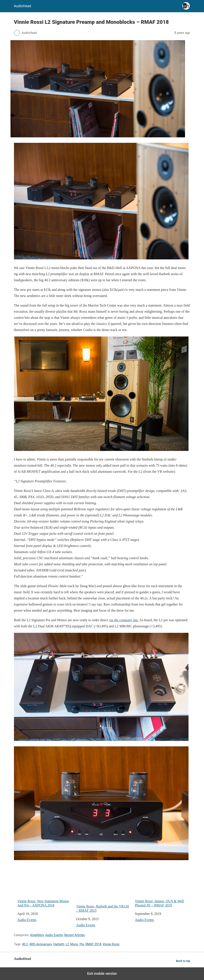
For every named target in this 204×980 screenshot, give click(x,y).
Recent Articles (74, 935)
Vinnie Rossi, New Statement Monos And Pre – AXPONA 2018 (45, 886)
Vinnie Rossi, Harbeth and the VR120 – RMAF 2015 (104, 889)
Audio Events (27, 920)
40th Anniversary (41, 944)
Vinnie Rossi (111, 944)
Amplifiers (37, 935)
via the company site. (124, 620)
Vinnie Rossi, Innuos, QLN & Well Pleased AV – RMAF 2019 (162, 886)
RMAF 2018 (93, 944)
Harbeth (59, 944)
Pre (82, 944)
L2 (67, 944)
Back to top (183, 961)
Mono (74, 944)
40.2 (25, 944)
